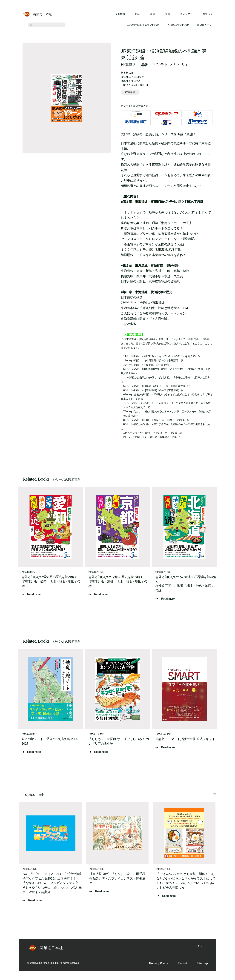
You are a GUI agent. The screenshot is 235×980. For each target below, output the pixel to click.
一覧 (209, 793)
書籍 (153, 14)
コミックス (186, 14)
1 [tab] (215, 480)
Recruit (182, 963)
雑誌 (138, 14)
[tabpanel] (51, 544)
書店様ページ (204, 25)
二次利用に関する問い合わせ (143, 25)
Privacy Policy (159, 963)
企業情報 (120, 14)
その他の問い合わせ (178, 25)
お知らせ (208, 14)
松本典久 (129, 65)
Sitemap (202, 963)
